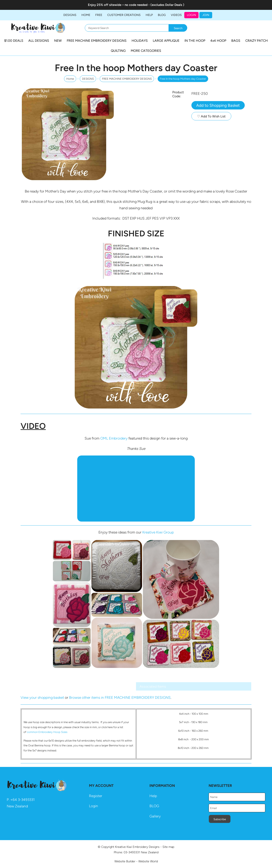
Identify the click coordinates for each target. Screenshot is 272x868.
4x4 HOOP (218, 41)
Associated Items (153, 686)
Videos (176, 15)
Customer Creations (124, 15)
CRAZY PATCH (257, 41)
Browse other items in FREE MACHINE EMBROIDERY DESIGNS (120, 698)
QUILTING (118, 51)
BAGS (236, 41)
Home (86, 15)
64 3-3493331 (24, 800)
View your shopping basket (42, 698)
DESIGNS (70, 15)
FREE (99, 15)
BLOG (162, 15)
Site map (168, 847)
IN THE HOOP (195, 41)
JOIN (206, 15)
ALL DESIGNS (39, 41)
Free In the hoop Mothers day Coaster (183, 79)
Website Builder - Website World (136, 861)
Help (153, 796)
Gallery (155, 816)
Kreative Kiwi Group (158, 532)
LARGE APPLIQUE (166, 41)
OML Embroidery (114, 438)
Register (96, 796)
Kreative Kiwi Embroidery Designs (137, 847)
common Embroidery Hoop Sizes (47, 732)
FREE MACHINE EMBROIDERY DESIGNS (97, 41)
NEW (58, 41)
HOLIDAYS (140, 41)
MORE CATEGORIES (146, 51)
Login (191, 15)
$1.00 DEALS (14, 41)
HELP (149, 15)
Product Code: (178, 94)
